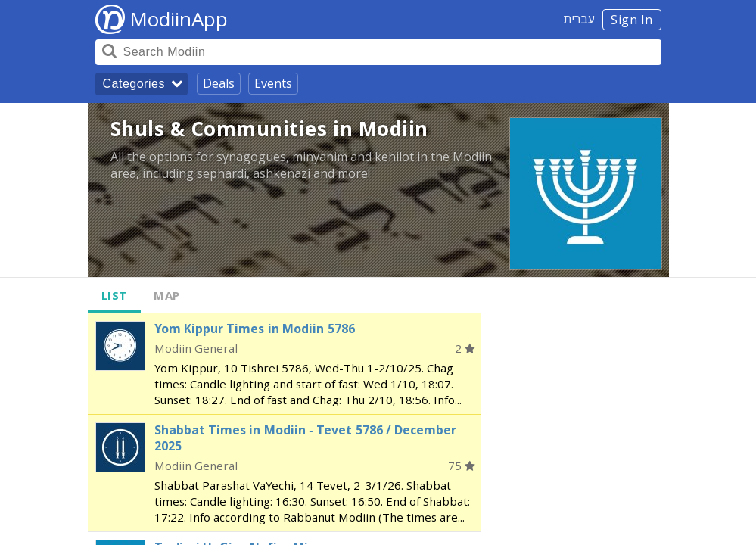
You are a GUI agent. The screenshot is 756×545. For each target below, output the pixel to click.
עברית (579, 19)
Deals (219, 83)
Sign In (632, 20)
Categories (134, 84)
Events (273, 83)
